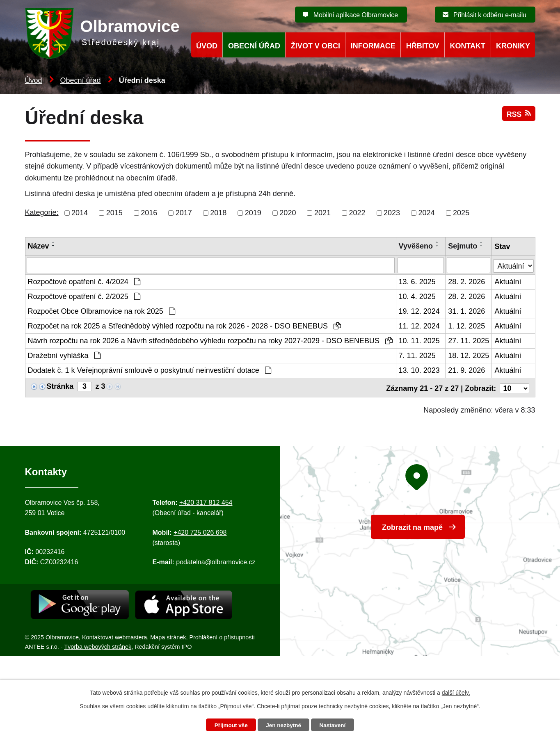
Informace (373, 46)
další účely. (456, 692)
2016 (149, 213)
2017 (184, 213)
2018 (218, 213)
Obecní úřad (81, 80)
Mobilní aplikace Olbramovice (356, 15)
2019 (253, 213)
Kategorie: (42, 212)
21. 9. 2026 (467, 370)
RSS (519, 116)
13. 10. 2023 (419, 370)
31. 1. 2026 (467, 311)
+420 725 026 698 (200, 530)
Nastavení (334, 725)
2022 (357, 213)
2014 (80, 213)
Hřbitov (423, 46)
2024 (427, 213)
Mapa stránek (168, 635)
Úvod (34, 80)
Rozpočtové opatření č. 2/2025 (84, 296)
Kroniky (513, 46)
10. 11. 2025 (419, 340)
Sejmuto (463, 246)
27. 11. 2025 (469, 340)
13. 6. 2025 (417, 281)
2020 (288, 213)
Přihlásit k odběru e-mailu (490, 15)
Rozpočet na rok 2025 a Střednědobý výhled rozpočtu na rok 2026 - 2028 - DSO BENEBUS (184, 326)
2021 (322, 213)
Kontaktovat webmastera (114, 635)
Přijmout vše (229, 725)
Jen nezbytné (284, 725)
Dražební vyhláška (64, 355)
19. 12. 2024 (419, 311)
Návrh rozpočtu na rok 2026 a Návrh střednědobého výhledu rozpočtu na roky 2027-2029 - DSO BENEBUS (210, 340)
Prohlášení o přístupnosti (222, 635)
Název (39, 246)
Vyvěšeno (416, 246)
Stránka (60, 386)
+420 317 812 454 (206, 501)
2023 (392, 213)
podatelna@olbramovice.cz (216, 560)
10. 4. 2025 (417, 296)
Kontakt (467, 46)
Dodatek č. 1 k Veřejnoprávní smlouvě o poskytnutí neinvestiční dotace (150, 370)
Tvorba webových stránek (98, 645)
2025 (461, 213)
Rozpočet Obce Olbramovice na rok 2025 (102, 311)
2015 (114, 213)
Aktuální (508, 281)
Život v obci (315, 46)
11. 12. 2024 (419, 326)
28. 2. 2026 (467, 281)
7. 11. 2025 (417, 355)
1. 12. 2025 (467, 326)
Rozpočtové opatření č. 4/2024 (84, 281)
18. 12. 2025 (469, 355)
